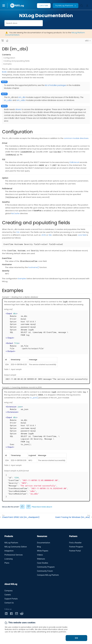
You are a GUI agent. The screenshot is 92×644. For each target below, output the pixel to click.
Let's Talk (44, 6)
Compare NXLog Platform (48, 575)
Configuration (9, 58)
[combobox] (24, 23)
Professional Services (14, 555)
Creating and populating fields (16, 61)
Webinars (41, 559)
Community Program (46, 567)
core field (82, 235)
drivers (18, 109)
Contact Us (9, 603)
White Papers (43, 551)
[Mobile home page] (7, 41)
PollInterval (74, 162)
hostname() (34, 267)
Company (9, 591)
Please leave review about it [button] (42, 507)
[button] (6, 5)
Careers (8, 595)
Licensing (9, 559)
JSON (43, 235)
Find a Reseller (75, 543)
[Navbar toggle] (3, 41)
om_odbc (21, 100)
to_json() (34, 398)
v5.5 (87, 41)
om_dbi (22, 97)
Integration (9, 551)
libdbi (4, 72)
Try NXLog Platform (64, 6)
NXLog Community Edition (16, 547)
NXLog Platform (11, 543)
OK (76, 638)
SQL (18, 232)
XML (50, 235)
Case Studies (43, 563)
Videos (40, 555)
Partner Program (76, 547)
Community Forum (45, 571)
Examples (7, 64)
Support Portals (11, 599)
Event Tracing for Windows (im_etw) (73, 517)
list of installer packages (56, 85)
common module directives (76, 138)
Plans (7, 563)
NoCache (15, 213)
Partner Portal (75, 551)
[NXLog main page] (17, 6)
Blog (39, 547)
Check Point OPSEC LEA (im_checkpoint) (21, 517)
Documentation (44, 543)
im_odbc (8, 100)
